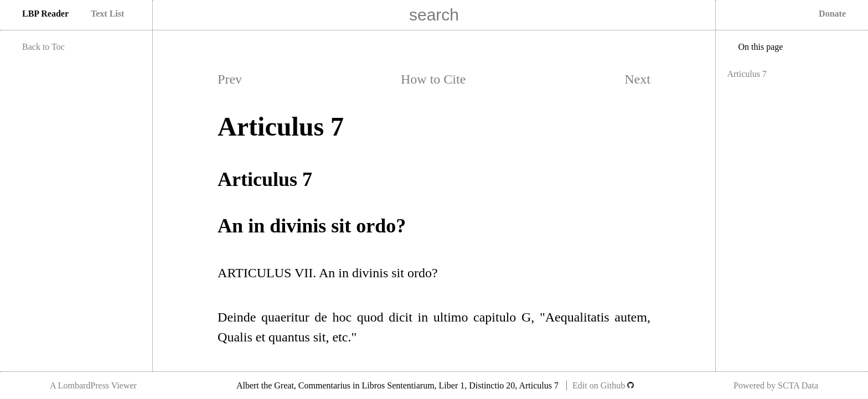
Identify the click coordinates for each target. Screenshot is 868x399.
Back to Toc (43, 47)
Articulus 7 (747, 74)
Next (637, 79)
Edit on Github (603, 385)
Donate (832, 14)
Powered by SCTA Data (776, 385)
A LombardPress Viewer (93, 385)
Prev (230, 79)
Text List (107, 14)
